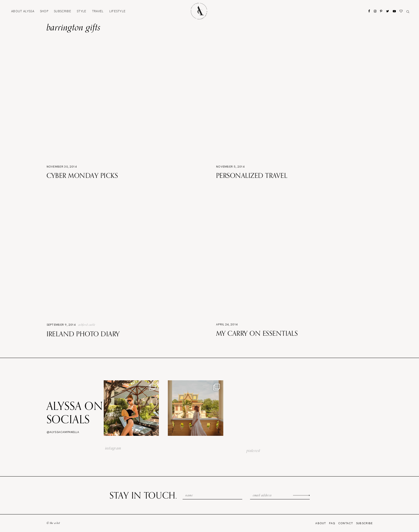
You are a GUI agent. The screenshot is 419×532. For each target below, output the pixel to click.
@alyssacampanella (63, 432)
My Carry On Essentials (257, 333)
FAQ (332, 523)
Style (82, 11)
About (23, 11)
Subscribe (62, 11)
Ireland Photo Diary (83, 334)
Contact (346, 523)
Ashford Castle (87, 325)
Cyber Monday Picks (82, 175)
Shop (44, 11)
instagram (113, 448)
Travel (98, 11)
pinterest (253, 451)
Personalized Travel (252, 175)
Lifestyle (118, 11)
